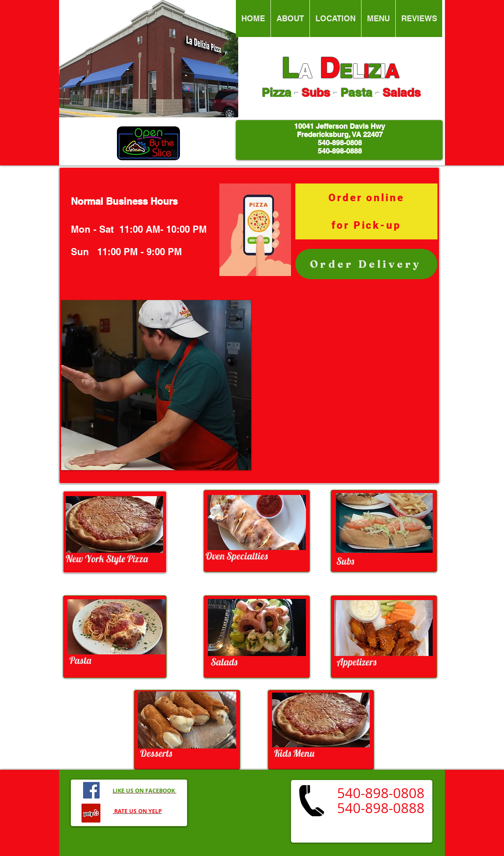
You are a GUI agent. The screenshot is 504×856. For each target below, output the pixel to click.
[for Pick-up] (366, 225)
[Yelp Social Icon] (91, 813)
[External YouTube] (344, 385)
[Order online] (366, 198)
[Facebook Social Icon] (91, 790)
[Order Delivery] (366, 264)
